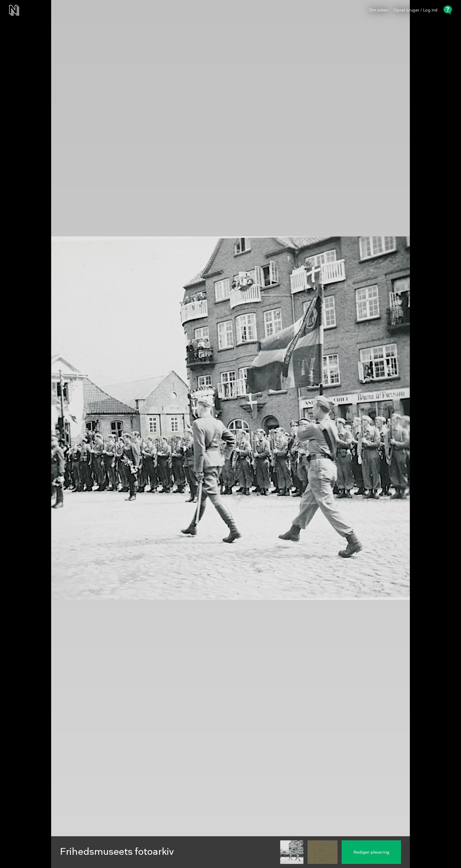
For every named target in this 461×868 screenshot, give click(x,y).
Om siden (378, 10)
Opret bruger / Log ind (416, 10)
